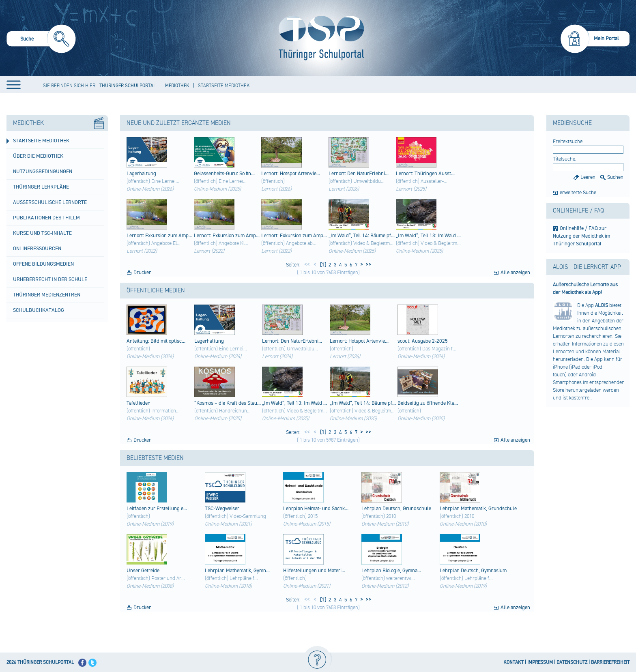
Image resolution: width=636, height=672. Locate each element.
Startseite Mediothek (41, 141)
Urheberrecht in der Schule (50, 279)
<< (307, 265)
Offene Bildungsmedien (43, 264)
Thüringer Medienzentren (47, 295)
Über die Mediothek (38, 156)
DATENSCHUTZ (572, 662)
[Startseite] (319, 38)
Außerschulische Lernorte (50, 202)
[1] (322, 265)
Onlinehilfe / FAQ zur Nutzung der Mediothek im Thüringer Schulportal (581, 236)
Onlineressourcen (37, 249)
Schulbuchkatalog (39, 310)
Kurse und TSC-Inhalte (42, 233)
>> (367, 265)
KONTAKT (514, 662)
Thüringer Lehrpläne (41, 187)
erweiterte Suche (578, 193)
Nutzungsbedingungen (43, 172)
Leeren (588, 177)
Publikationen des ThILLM (46, 218)
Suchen (615, 177)
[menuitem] (41, 40)
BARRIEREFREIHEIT (610, 662)
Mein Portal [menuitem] (606, 39)
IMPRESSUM (540, 662)
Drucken (143, 273)
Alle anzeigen (515, 273)
